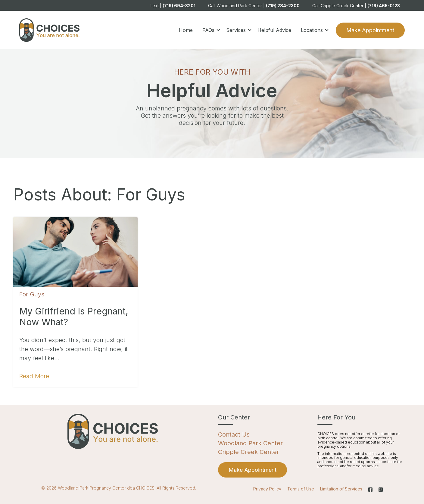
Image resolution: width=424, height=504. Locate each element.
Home (186, 30)
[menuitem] (253, 470)
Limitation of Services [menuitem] (341, 489)
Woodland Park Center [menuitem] (250, 443)
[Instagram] (379, 490)
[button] (209, 30)
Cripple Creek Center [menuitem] (249, 452)
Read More (34, 376)
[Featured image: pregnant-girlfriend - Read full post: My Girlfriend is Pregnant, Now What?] (75, 252)
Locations (312, 30)
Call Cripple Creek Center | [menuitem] (356, 6)
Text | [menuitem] (173, 6)
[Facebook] (370, 490)
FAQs (208, 30)
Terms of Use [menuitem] (301, 489)
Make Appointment (370, 30)
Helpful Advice (274, 30)
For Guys (32, 294)
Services (236, 30)
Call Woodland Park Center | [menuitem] (254, 6)
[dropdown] (209, 30)
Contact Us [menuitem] (234, 434)
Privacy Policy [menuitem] (267, 489)
